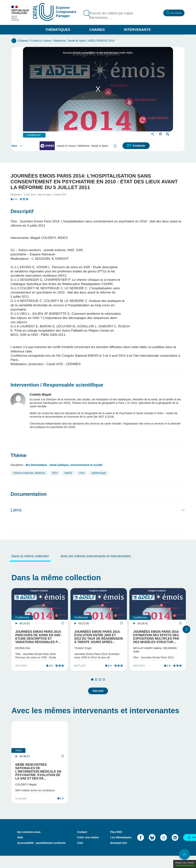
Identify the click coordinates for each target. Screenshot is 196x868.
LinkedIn (175, 850)
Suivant (186, 633)
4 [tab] (104, 686)
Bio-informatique (36, 465)
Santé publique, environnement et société (76, 465)
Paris (82, 473)
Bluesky (152, 850)
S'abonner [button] (116, 146)
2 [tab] (96, 686)
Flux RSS (116, 844)
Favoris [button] (160, 133)
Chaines (97, 30)
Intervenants (137, 30)
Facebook (141, 850)
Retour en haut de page (183, 855)
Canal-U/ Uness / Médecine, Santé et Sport (58, 41)
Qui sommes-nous (29, 844)
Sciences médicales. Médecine (29, 473)
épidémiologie (99, 473)
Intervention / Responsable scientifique (57, 385)
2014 (55, 473)
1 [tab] (92, 686)
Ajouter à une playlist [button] (168, 134)
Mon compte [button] (172, 13)
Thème (19, 455)
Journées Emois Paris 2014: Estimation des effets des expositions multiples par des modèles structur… (156, 637)
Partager (153, 134)
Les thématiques (121, 849)
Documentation (29, 494)
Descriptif (22, 211)
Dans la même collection (30, 556)
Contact (82, 844)
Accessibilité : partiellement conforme (41, 855)
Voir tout (98, 696)
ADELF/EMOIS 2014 (101, 41)
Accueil (14, 41)
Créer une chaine (88, 849)
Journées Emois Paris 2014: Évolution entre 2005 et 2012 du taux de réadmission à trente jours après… (99, 637)
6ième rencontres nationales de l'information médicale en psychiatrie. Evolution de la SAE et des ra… (38, 777)
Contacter (139, 146)
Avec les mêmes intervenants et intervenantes (96, 556)
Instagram (164, 850)
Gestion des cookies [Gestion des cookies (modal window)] (185, 864)
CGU (80, 855)
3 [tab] (100, 686)
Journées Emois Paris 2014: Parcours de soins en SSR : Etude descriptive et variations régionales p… (39, 637)
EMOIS (68, 473)
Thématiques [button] (58, 30)
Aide (20, 849)
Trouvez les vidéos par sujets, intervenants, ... (114, 16)
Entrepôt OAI (118, 855)
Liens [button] (16, 510)
